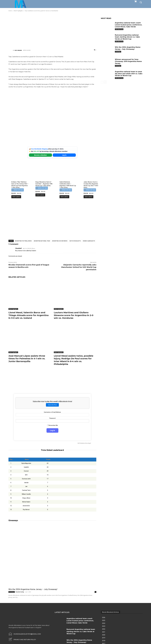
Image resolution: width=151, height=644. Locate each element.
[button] (141, 2)
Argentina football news (23, 241)
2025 (104, 620)
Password (52, 418)
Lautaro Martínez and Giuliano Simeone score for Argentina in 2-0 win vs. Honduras (74, 315)
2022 (104, 629)
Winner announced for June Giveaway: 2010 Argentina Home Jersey (128, 61)
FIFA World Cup (119, 29)
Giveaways (12, 592)
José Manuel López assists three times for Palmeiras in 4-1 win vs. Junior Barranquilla (27, 359)
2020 (104, 635)
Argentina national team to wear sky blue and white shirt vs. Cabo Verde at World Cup (129, 74)
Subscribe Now (52, 405)
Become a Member (41, 155)
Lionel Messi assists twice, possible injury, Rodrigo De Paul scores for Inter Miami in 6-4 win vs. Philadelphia (74, 360)
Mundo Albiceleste (89, 241)
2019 (104, 638)
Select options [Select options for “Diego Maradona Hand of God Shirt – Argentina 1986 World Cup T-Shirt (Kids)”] (40, 195)
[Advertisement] (52, 30)
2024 (104, 623)
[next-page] (105, 82)
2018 (104, 641)
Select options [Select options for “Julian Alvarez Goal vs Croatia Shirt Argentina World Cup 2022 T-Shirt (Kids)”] (88, 197)
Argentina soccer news (60, 241)
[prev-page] (102, 82)
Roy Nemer (18, 50)
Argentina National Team (42, 241)
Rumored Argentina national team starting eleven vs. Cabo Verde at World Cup (127, 37)
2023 (104, 626)
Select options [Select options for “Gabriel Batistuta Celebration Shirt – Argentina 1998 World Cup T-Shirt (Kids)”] (64, 197)
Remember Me (52, 425)
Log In (64, 155)
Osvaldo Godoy (20, 592)
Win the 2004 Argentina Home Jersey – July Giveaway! (33, 589)
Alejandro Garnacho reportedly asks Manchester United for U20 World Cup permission (79, 267)
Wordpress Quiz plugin (85, 443)
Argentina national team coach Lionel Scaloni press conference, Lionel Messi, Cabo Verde (128, 25)
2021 (104, 632)
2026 (104, 618)
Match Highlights (75, 241)
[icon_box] (22, 640)
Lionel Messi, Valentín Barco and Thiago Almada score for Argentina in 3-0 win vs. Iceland (29, 315)
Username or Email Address (52, 412)
